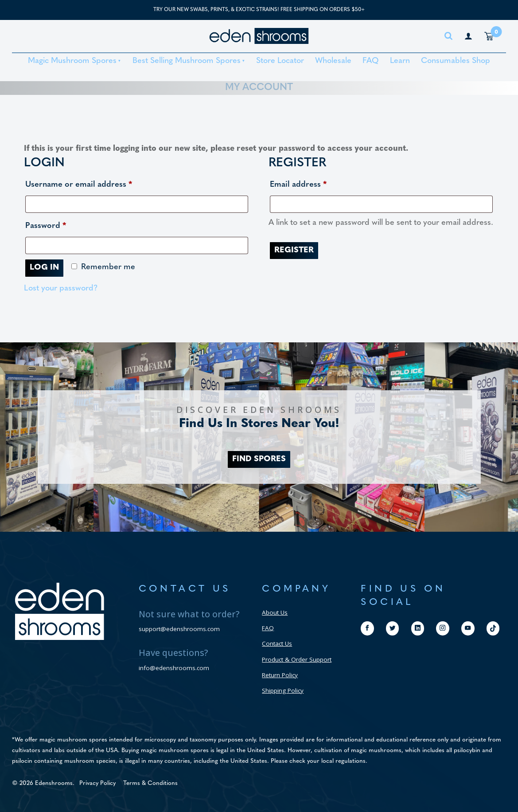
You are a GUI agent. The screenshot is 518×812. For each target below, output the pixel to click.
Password (62, 224)
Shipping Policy (283, 690)
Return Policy (280, 675)
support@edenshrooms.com (179, 629)
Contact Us (277, 643)
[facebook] (367, 628)
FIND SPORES (259, 459)
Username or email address (95, 183)
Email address (315, 183)
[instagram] (443, 628)
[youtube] (468, 628)
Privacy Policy (97, 783)
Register (294, 250)
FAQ (371, 61)
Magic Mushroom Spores (72, 61)
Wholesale (333, 61)
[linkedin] (418, 628)
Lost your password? (61, 288)
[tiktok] (493, 628)
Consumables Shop (456, 61)
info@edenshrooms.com (174, 668)
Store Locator (280, 61)
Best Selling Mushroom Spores (187, 61)
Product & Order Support (297, 659)
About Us (275, 612)
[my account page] (468, 36)
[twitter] (393, 628)
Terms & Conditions (150, 783)
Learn (400, 61)
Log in (44, 268)
